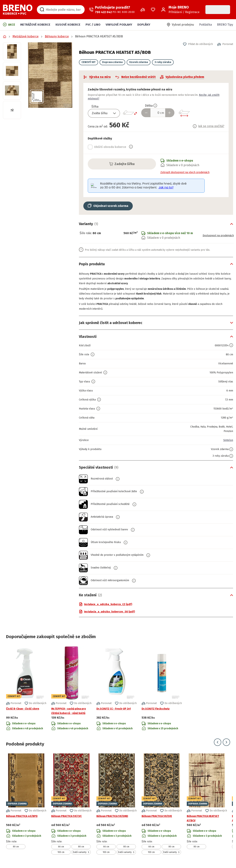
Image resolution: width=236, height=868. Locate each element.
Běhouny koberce (57, 36)
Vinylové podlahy (119, 25)
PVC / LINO (93, 25)
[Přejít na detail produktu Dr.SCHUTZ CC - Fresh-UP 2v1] (117, 688)
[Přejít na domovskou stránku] (18, 10)
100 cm (61, 852)
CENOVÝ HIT (88, 62)
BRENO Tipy (225, 25)
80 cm (16, 847)
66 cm (61, 847)
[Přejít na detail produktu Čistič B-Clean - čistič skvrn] (26, 688)
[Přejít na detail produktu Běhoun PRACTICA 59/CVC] (71, 804)
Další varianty (81, 852)
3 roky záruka (163, 62)
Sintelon (227, 440)
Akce (9, 24)
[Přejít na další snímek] (226, 742)
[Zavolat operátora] (112, 10)
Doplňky (144, 25)
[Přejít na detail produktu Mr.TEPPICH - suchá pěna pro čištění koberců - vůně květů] (71, 688)
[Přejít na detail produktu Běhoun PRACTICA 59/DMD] (117, 804)
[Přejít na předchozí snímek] (218, 742)
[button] (50, 75)
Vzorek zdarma (139, 62)
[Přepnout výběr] (116, 113)
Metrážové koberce (35, 25)
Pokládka (205, 25)
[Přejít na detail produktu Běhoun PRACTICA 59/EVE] (162, 804)
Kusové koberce (68, 25)
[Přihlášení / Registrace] (180, 10)
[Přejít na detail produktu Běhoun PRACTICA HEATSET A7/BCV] (207, 804)
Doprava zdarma (112, 62)
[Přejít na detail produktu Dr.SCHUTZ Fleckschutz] (162, 688)
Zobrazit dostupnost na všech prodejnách (185, 172)
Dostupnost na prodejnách (215, 235)
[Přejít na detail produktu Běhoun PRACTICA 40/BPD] (26, 804)
